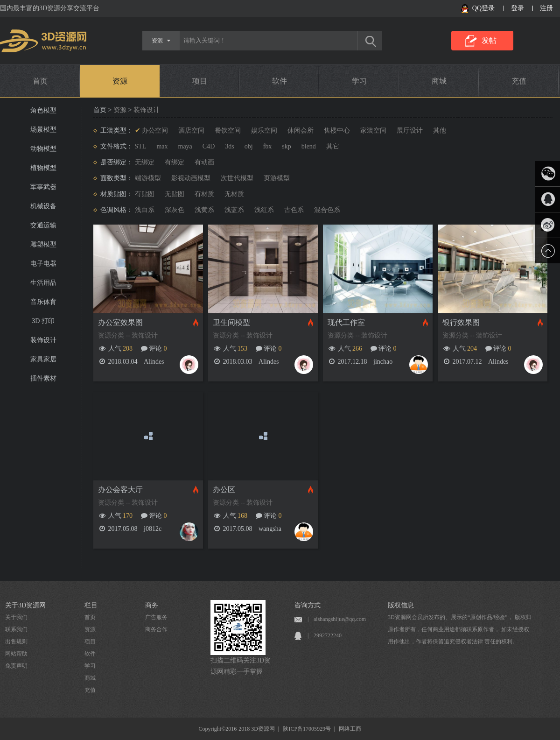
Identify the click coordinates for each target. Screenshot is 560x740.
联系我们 (16, 629)
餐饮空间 (228, 130)
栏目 (91, 605)
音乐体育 (43, 302)
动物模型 (43, 149)
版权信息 (401, 605)
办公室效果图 (120, 322)
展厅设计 (410, 130)
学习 (359, 81)
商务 (152, 605)
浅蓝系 (234, 210)
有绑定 (175, 162)
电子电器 (43, 264)
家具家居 (43, 359)
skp (286, 146)
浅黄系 (204, 210)
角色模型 (43, 110)
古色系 (294, 210)
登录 (518, 8)
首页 (40, 81)
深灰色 (175, 210)
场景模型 (43, 130)
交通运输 (43, 225)
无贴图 (175, 194)
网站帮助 (16, 654)
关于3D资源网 (25, 605)
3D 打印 (43, 321)
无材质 (234, 194)
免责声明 (16, 666)
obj (249, 146)
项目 (200, 81)
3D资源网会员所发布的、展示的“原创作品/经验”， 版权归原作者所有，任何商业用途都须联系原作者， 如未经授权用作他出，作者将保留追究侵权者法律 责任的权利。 (460, 629)
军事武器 (43, 187)
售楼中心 (337, 130)
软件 (280, 81)
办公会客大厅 (120, 490)
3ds (229, 146)
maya (185, 146)
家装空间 (373, 130)
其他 (440, 130)
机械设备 (43, 206)
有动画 (204, 162)
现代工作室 (346, 322)
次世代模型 (237, 178)
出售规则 (16, 641)
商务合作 (156, 629)
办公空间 (155, 130)
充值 (519, 81)
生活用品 (43, 283)
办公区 (224, 490)
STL (141, 146)
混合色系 (327, 210)
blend (309, 146)
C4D (209, 146)
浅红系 (264, 210)
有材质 (204, 194)
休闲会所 (301, 130)
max (162, 146)
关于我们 (16, 617)
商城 (439, 81)
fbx (268, 146)
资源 (120, 81)
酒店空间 (191, 130)
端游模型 (148, 178)
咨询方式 (308, 605)
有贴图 (145, 194)
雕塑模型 (43, 244)
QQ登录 (483, 8)
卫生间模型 (231, 322)
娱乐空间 (264, 130)
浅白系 (145, 210)
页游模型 (277, 178)
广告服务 (156, 617)
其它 (333, 146)
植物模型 (43, 168)
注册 (546, 8)
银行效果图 (461, 322)
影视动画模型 (191, 178)
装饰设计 (43, 340)
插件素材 (43, 378)
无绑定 (145, 162)
